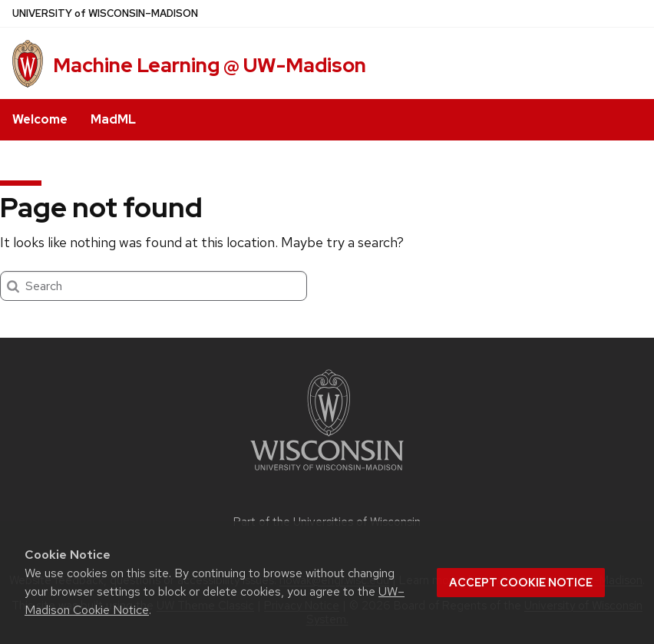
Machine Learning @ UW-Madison (210, 65)
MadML (113, 119)
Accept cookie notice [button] (521, 583)
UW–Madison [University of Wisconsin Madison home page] (105, 13)
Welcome (40, 119)
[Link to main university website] (327, 473)
